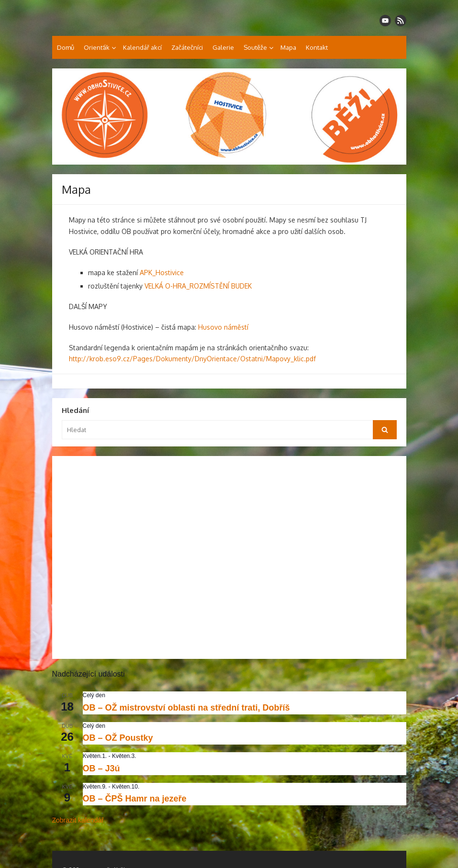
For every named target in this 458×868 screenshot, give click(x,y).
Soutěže (255, 47)
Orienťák (97, 47)
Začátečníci (187, 47)
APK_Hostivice (162, 273)
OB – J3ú (101, 768)
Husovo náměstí (223, 327)
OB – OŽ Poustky (118, 738)
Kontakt (317, 47)
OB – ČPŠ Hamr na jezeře (135, 799)
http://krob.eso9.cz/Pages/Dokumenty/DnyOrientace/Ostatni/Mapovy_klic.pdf (192, 359)
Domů (66, 47)
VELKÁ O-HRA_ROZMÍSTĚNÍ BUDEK (198, 286)
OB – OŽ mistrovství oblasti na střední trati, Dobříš (186, 708)
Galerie (223, 47)
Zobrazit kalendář (78, 820)
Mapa (288, 47)
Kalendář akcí (142, 47)
